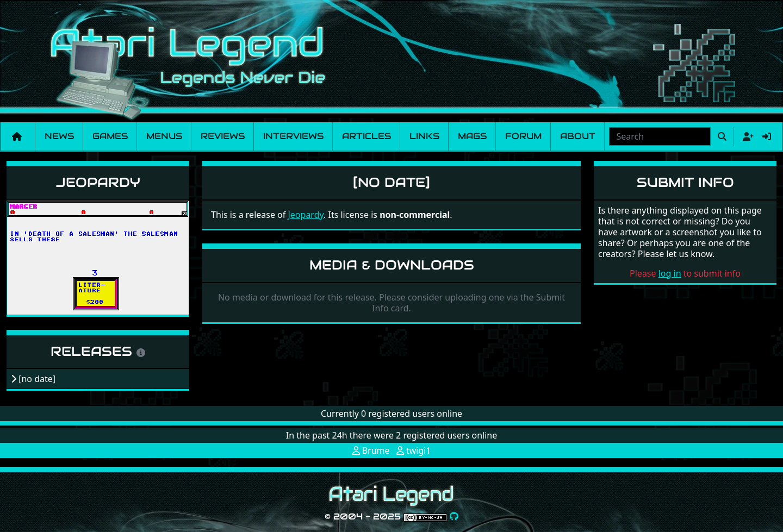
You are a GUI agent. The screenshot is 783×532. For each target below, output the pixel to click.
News (59, 136)
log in (670, 273)
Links (424, 136)
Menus (164, 136)
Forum (523, 136)
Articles (366, 136)
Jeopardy (98, 182)
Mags (472, 136)
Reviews (223, 136)
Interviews (293, 136)
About (578, 136)
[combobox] (660, 136)
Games (110, 136)
